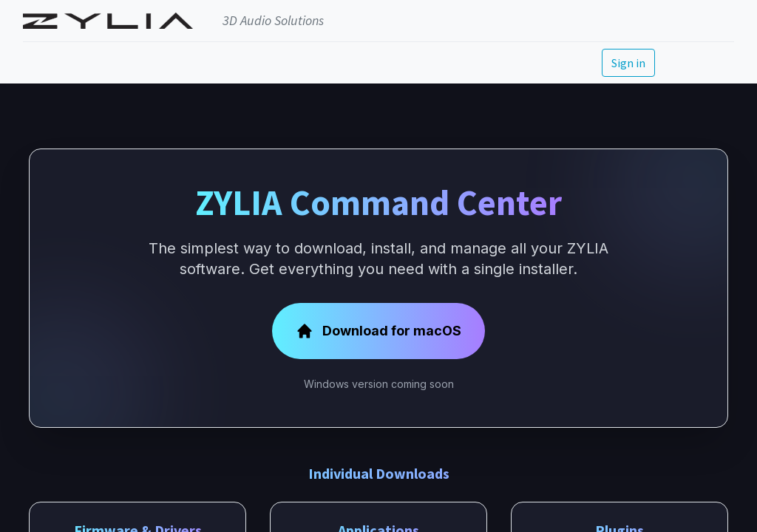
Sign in (628, 63)
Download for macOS (378, 331)
